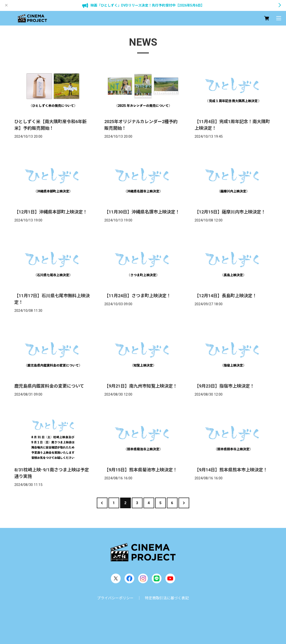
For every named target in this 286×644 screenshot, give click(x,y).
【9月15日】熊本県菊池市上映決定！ (141, 470)
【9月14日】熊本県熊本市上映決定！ (231, 470)
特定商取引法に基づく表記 (167, 598)
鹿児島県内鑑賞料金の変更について (49, 386)
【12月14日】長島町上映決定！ (226, 296)
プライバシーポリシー (115, 598)
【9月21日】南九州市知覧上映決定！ (141, 386)
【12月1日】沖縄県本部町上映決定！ (51, 212)
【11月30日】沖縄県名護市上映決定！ (142, 212)
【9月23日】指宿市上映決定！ (224, 386)
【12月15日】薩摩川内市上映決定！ (230, 212)
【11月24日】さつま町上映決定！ (138, 296)
